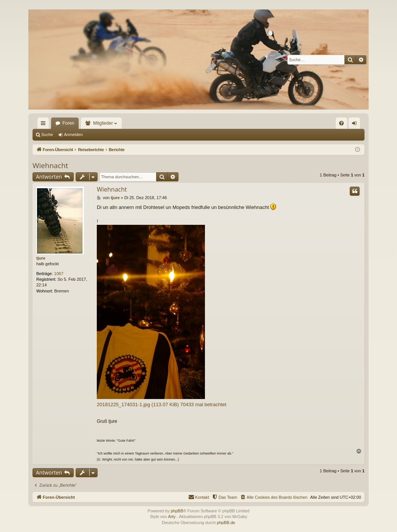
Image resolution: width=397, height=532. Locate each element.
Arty (172, 517)
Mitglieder (103, 123)
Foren (68, 123)
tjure (41, 258)
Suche (47, 135)
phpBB (177, 511)
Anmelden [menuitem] (356, 125)
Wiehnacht (50, 165)
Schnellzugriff (45, 125)
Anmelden (73, 135)
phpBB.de (226, 523)
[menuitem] (341, 123)
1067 (59, 274)
